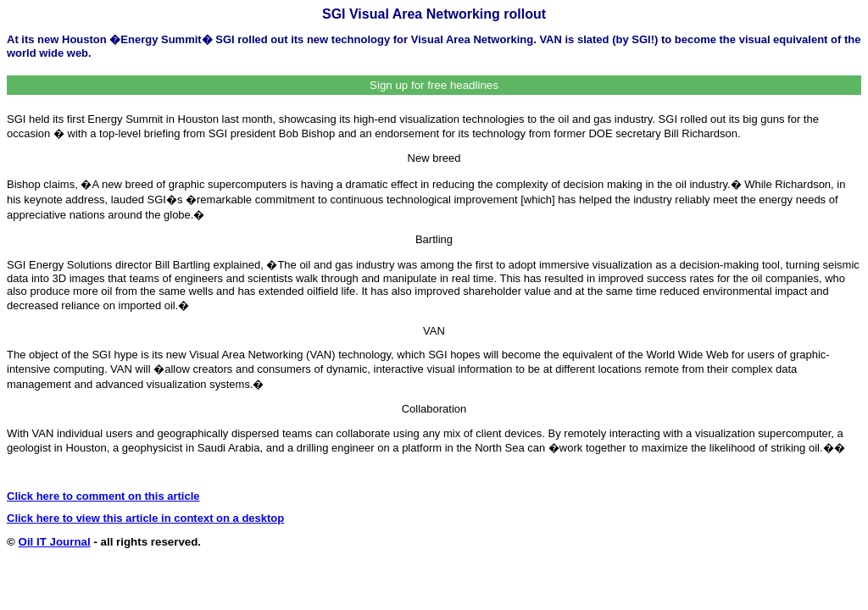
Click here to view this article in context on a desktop (145, 518)
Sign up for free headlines (434, 85)
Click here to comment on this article (103, 496)
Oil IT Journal (55, 542)
